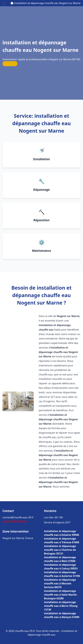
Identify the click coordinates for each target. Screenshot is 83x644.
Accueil (7, 521)
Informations (19, 521)
